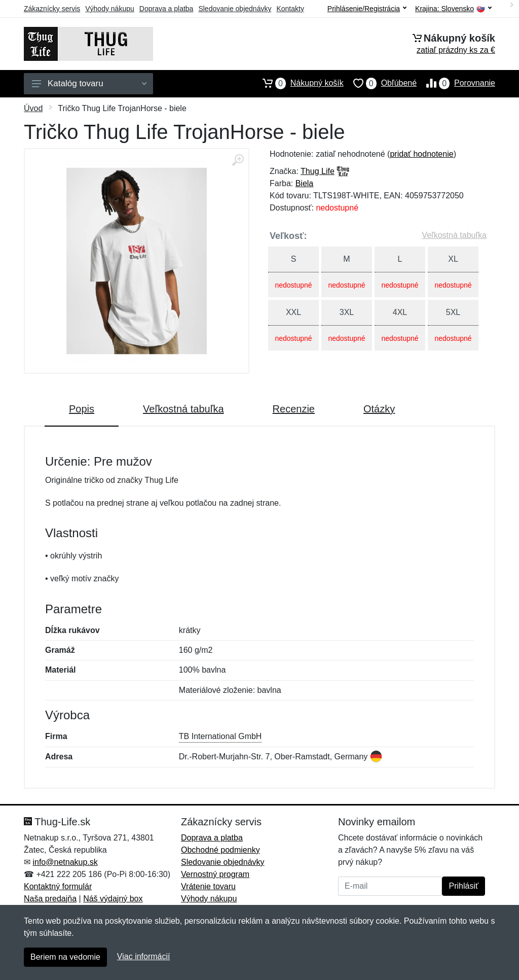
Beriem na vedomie (65, 957)
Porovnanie (456, 83)
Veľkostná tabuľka (454, 235)
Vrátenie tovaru (208, 886)
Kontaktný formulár (58, 886)
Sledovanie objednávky (235, 9)
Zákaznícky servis (52, 9)
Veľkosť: (288, 236)
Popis (82, 409)
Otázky (379, 409)
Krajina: (453, 9)
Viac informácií (144, 956)
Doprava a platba (166, 9)
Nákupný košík (298, 83)
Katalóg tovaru (89, 83)
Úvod (33, 108)
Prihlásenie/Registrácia (367, 9)
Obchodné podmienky (220, 850)
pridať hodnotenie (421, 154)
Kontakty (290, 9)
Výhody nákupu (110, 9)
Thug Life (318, 171)
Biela (305, 183)
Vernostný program (215, 874)
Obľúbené (380, 83)
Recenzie (294, 409)
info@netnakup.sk (65, 862)
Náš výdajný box (113, 899)
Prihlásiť (463, 886)
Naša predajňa (50, 899)
